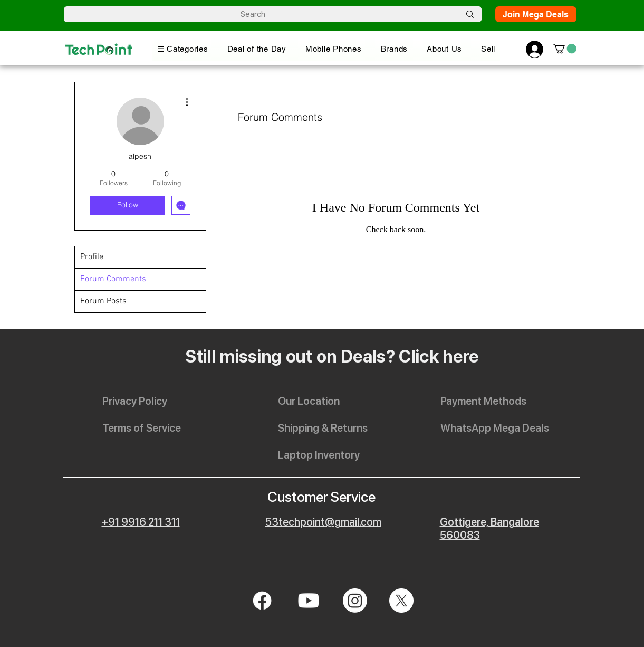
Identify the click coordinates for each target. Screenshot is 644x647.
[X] (401, 601)
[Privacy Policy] (141, 401)
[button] (183, 49)
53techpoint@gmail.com (323, 522)
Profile (92, 257)
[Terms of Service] (142, 428)
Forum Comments (113, 279)
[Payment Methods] (483, 401)
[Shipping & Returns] (323, 428)
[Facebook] (262, 601)
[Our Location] (316, 401)
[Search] (253, 15)
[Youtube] (309, 601)
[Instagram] (355, 601)
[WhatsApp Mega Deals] (495, 428)
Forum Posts (103, 301)
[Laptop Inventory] (319, 455)
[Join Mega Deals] (536, 14)
